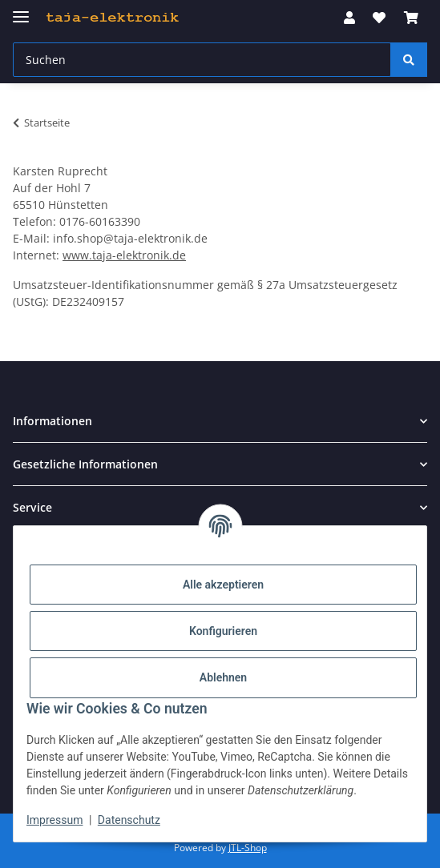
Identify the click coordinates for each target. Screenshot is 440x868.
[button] (349, 18)
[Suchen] (409, 60)
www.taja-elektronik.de (124, 255)
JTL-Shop (248, 848)
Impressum (54, 820)
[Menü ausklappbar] (21, 10)
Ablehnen (223, 677)
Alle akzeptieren (223, 585)
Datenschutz (129, 820)
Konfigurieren (223, 631)
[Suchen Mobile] (202, 60)
